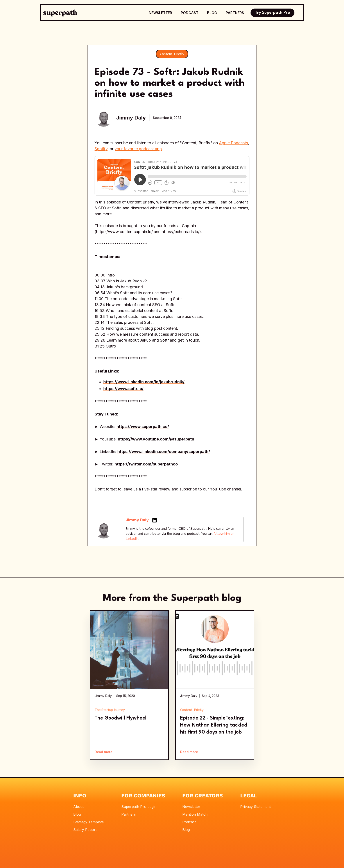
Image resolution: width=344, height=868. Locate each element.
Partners (129, 814)
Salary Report (85, 830)
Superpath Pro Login (139, 807)
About (78, 807)
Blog (77, 814)
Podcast (189, 822)
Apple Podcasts (233, 143)
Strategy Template (89, 822)
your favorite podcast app (138, 149)
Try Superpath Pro (272, 13)
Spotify (101, 149)
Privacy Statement (255, 807)
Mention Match (195, 814)
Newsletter (191, 807)
